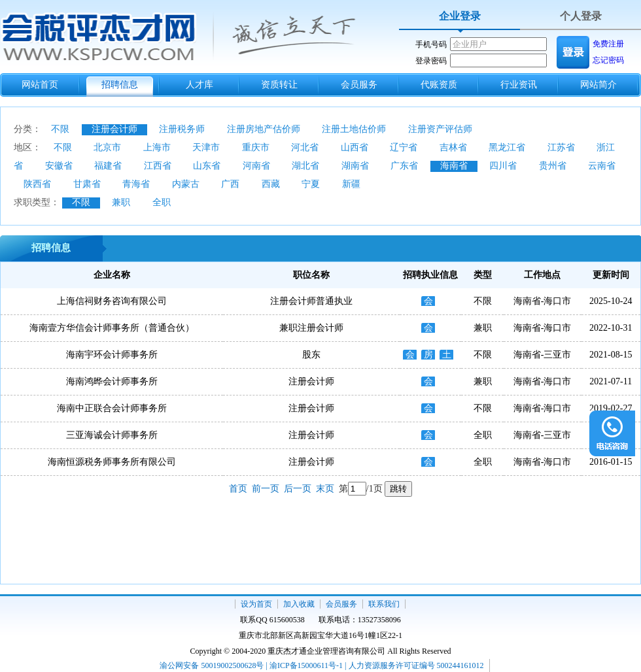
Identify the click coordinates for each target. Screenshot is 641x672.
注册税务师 (182, 129)
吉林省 (453, 147)
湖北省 (305, 166)
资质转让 (279, 85)
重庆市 (256, 147)
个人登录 (581, 16)
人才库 (199, 85)
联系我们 (384, 604)
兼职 (121, 202)
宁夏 (311, 184)
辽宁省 (404, 147)
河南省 (256, 166)
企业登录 (460, 16)
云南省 (602, 166)
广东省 (404, 166)
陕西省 (37, 184)
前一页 (266, 489)
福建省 (108, 166)
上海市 (157, 147)
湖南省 (355, 166)
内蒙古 (186, 184)
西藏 (271, 184)
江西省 (158, 166)
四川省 (503, 166)
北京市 (107, 147)
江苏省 (561, 147)
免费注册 (608, 44)
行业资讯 (519, 85)
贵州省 (553, 166)
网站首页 (40, 85)
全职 (162, 202)
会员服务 (359, 85)
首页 (238, 489)
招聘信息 (120, 85)
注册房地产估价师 (264, 129)
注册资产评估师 (440, 129)
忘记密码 (608, 60)
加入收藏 (299, 604)
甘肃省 (87, 184)
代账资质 (439, 85)
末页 (325, 489)
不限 (60, 129)
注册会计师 (114, 129)
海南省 (454, 166)
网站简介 (598, 85)
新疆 (351, 184)
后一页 (298, 489)
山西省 (355, 147)
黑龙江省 (507, 147)
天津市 (206, 147)
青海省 (136, 184)
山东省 (207, 166)
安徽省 (59, 166)
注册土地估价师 (354, 129)
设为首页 (256, 604)
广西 (230, 184)
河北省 (305, 147)
